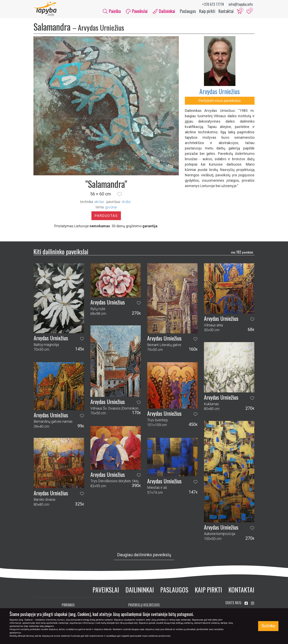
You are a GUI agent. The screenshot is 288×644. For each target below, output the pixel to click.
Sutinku (268, 626)
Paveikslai (106, 591)
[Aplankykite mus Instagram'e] (253, 604)
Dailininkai (140, 591)
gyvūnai (111, 208)
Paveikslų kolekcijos (144, 606)
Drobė (126, 203)
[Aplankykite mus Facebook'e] (247, 604)
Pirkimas (68, 606)
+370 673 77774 (213, 4)
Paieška (112, 12)
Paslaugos (188, 12)
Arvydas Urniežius (220, 92)
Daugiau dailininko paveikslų (144, 556)
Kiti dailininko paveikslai (61, 252)
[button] (120, 195)
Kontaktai (226, 12)
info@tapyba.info (241, 4)
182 (242, 253)
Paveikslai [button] (137, 12)
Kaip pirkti (207, 12)
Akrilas (99, 203)
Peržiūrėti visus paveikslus (220, 102)
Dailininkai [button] (164, 12)
